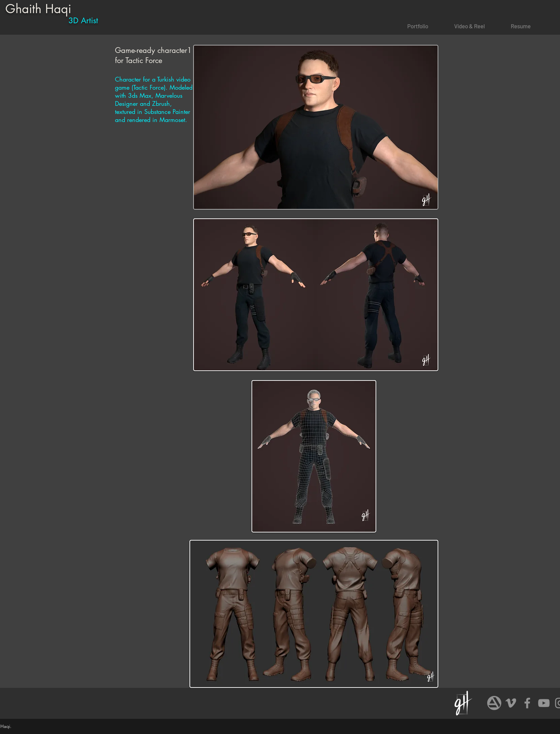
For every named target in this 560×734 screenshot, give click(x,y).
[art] (494, 703)
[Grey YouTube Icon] (544, 703)
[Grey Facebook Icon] (527, 703)
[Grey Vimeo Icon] (511, 703)
